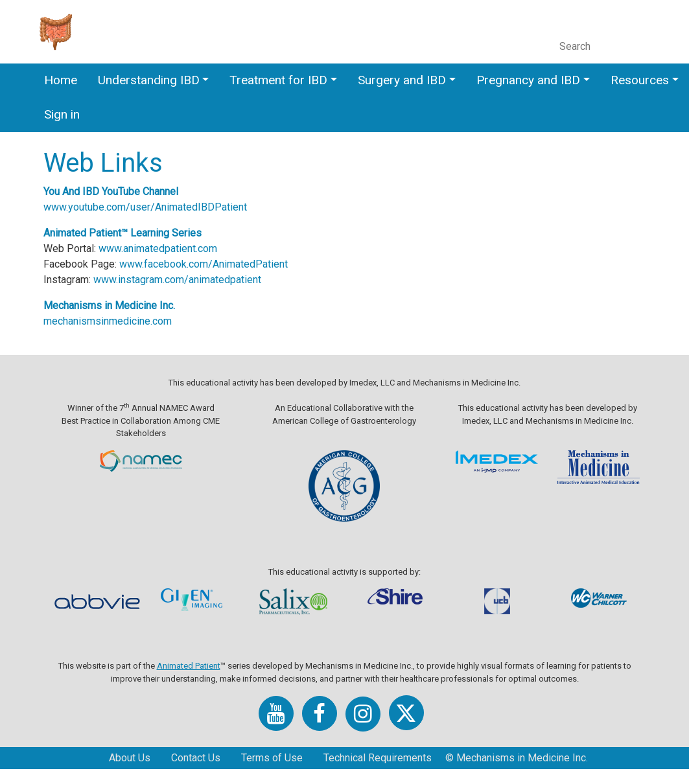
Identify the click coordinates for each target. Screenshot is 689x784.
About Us (130, 758)
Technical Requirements (378, 758)
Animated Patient (189, 666)
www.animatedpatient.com (188, 248)
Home (61, 80)
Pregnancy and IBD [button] (528, 80)
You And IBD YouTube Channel (141, 191)
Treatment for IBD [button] (278, 80)
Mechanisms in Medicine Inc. (139, 306)
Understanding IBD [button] (149, 80)
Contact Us (196, 758)
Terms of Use (272, 758)
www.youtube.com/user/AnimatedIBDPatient (175, 207)
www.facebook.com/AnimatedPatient (233, 264)
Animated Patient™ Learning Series (152, 233)
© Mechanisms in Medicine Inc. (517, 758)
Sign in (62, 114)
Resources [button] (640, 80)
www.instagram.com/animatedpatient (207, 280)
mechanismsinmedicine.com (137, 321)
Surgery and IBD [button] (402, 80)
